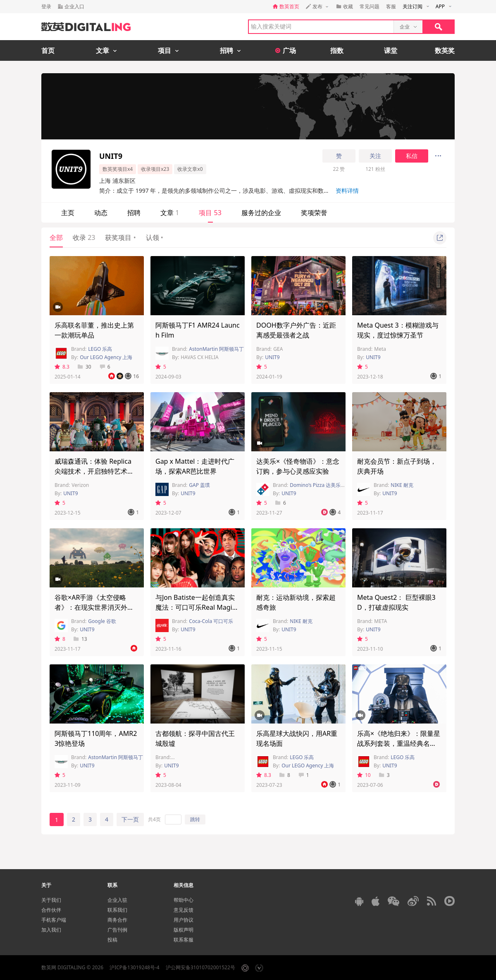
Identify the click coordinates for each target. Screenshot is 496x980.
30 (85, 367)
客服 (391, 6)
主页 (68, 213)
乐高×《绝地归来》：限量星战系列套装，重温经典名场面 (399, 743)
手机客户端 (54, 920)
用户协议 (184, 920)
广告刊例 (117, 930)
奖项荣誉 (314, 213)
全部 (56, 237)
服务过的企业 (261, 213)
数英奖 (445, 50)
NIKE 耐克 (402, 485)
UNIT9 (272, 357)
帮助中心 (184, 900)
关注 (375, 156)
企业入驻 (117, 900)
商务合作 (117, 920)
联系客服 (184, 940)
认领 (155, 237)
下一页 (130, 819)
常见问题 (370, 6)
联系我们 (117, 910)
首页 (48, 50)
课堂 (391, 50)
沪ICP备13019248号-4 (135, 967)
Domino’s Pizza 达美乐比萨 (320, 485)
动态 (101, 213)
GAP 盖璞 (199, 485)
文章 (170, 213)
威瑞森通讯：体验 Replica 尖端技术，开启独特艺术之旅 (94, 471)
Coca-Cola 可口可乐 (211, 621)
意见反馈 (184, 910)
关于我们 (51, 900)
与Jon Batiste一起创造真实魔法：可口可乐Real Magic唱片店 (195, 607)
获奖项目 (120, 237)
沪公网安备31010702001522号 (200, 967)
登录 (46, 6)
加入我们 (51, 930)
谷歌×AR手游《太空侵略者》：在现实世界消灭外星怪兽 (94, 607)
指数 (337, 50)
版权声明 (184, 930)
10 (364, 775)
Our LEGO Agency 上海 (106, 357)
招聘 (134, 213)
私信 (412, 156)
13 (80, 639)
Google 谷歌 (102, 621)
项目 (210, 213)
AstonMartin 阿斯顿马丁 (216, 349)
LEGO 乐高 (100, 349)
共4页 (154, 819)
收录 (84, 237)
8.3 (62, 367)
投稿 (112, 940)
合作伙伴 (51, 910)
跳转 (195, 819)
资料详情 (347, 190)
